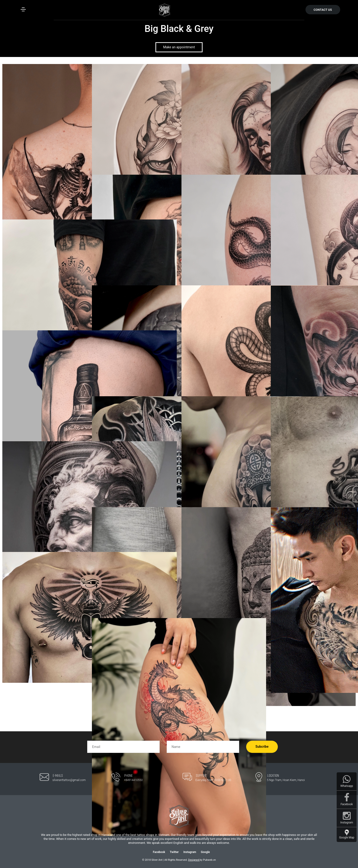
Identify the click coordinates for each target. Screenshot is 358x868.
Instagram (190, 852)
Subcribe (262, 747)
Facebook (159, 852)
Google (205, 852)
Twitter (174, 852)
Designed (194, 860)
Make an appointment (179, 47)
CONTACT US (323, 10)
